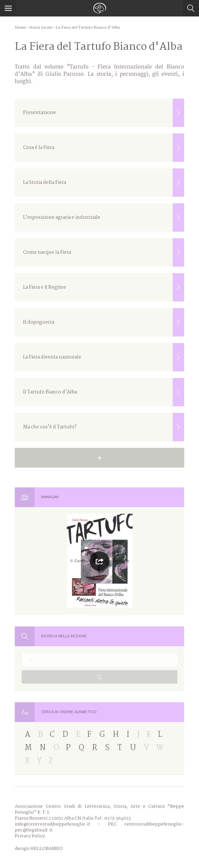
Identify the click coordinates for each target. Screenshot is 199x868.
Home (20, 28)
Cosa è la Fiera (103, 148)
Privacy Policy (30, 836)
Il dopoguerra (103, 322)
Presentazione (103, 113)
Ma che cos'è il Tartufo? (103, 427)
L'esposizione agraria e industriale (103, 217)
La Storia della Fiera (103, 183)
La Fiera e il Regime (103, 287)
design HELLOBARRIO (39, 849)
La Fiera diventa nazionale (103, 357)
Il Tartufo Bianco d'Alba (103, 392)
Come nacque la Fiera (103, 252)
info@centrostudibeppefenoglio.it (52, 824)
